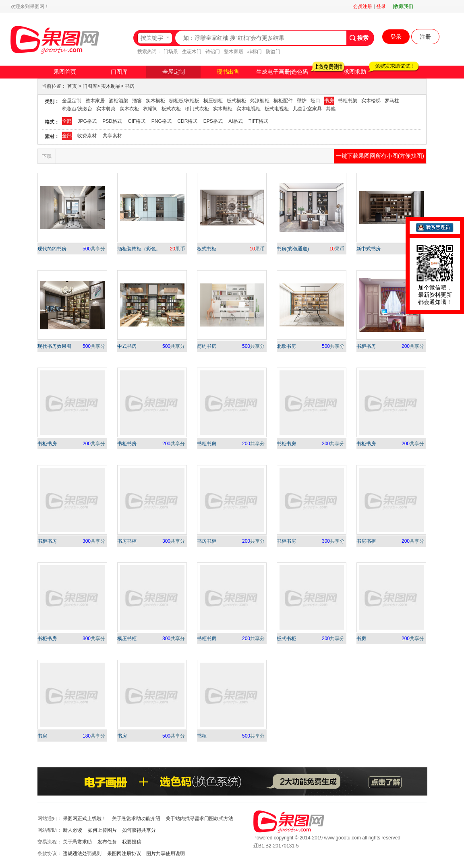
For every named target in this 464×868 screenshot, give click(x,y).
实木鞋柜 (223, 109)
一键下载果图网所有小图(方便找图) (380, 156)
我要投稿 (132, 842)
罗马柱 (392, 101)
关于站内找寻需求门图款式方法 (199, 818)
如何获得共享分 (139, 830)
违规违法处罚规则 (82, 854)
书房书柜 (127, 541)
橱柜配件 (283, 101)
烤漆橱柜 (260, 101)
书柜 (202, 736)
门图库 (119, 72)
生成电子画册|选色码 (282, 72)
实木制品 (111, 86)
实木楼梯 (371, 101)
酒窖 (137, 101)
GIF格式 (137, 121)
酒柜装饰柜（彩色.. (138, 249)
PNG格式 (162, 121)
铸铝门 (213, 52)
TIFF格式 (258, 121)
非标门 (255, 52)
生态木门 (192, 52)
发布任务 (107, 842)
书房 (130, 86)
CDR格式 (187, 121)
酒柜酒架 (118, 101)
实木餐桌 (106, 109)
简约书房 (207, 346)
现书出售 (228, 72)
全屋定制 (174, 72)
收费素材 (87, 136)
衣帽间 (150, 109)
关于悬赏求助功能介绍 (136, 818)
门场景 (171, 52)
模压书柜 (127, 639)
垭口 (315, 101)
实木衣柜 (129, 109)
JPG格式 (87, 121)
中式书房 (127, 346)
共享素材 (112, 136)
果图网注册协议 (124, 854)
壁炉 (302, 101)
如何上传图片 (102, 830)
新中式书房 (369, 249)
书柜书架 (348, 101)
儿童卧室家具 (307, 109)
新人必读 (72, 830)
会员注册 (362, 6)
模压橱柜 (213, 101)
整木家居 (234, 52)
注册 (425, 37)
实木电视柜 (249, 109)
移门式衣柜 (197, 109)
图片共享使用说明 (166, 854)
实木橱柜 (155, 101)
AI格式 (235, 121)
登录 (381, 6)
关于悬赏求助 (77, 842)
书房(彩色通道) (293, 249)
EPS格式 (213, 121)
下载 (47, 156)
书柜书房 (366, 346)
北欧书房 (286, 346)
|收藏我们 (403, 6)
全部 (67, 121)
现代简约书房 (52, 249)
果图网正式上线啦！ (85, 818)
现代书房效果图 (54, 346)
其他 (331, 109)
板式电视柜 (277, 109)
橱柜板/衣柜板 (184, 101)
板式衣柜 (171, 109)
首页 (72, 86)
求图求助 (355, 72)
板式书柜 (207, 249)
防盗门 (273, 52)
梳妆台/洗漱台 (77, 109)
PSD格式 (112, 121)
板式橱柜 (236, 101)
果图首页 (65, 72)
